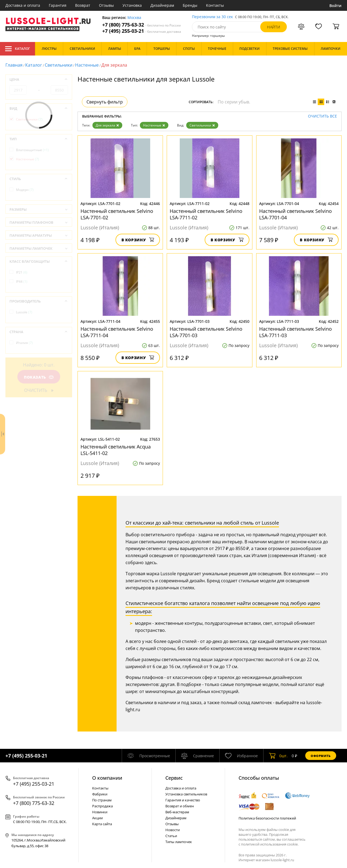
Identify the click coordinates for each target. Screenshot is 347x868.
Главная (14, 65)
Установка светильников (186, 794)
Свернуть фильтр (105, 102)
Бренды (190, 5)
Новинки (100, 812)
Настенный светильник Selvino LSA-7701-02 (117, 214)
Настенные (87, 65)
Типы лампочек (179, 842)
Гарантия (58, 5)
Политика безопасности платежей (267, 818)
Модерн (25, 190)
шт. (278, 756)
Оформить (321, 756)
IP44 (22, 282)
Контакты (215, 5)
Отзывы (106, 5)
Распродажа (102, 806)
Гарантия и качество (183, 800)
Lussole (24, 312)
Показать (39, 377)
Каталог (17, 49)
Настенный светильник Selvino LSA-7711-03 (295, 332)
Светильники (59, 65)
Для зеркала (107, 125)
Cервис (174, 778)
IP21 (22, 272)
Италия (24, 343)
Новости (173, 830)
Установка (132, 5)
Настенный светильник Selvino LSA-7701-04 (295, 214)
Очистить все (322, 116)
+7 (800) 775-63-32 (142, 25)
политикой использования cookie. (270, 844)
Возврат (83, 5)
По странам (102, 800)
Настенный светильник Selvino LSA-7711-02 (206, 214)
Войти (335, 6)
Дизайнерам (162, 5)
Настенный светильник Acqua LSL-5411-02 (116, 450)
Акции (97, 818)
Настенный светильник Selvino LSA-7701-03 (206, 332)
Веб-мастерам (177, 812)
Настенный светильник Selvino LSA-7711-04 (117, 332)
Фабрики (100, 794)
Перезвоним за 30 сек (212, 17)
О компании (107, 778)
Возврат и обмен (180, 806)
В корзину (138, 240)
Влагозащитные (32, 150)
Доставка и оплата (23, 5)
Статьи (171, 836)
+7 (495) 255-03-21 (142, 31)
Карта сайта (102, 824)
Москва (134, 18)
